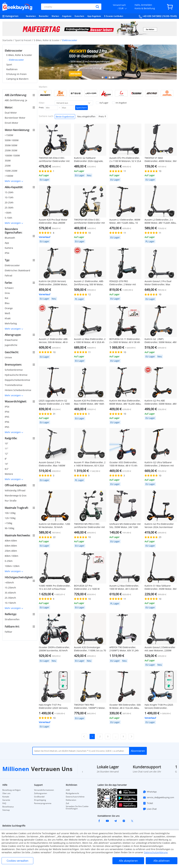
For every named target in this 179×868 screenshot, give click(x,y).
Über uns (6, 793)
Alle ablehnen (162, 861)
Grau (8, 293)
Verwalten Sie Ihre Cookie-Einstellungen (77, 808)
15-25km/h (11, 588)
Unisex (9, 357)
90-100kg (10, 528)
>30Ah (8, 213)
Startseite (7, 40)
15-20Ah (9, 192)
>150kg (9, 523)
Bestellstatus (8, 807)
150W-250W (11, 171)
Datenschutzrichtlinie (75, 797)
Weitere (9, 474)
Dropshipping (40, 800)
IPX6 (7, 422)
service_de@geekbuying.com (158, 798)
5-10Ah (9, 218)
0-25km (9, 561)
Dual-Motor (11, 113)
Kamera (9, 248)
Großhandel (39, 797)
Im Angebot (119, 103)
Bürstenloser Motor (15, 118)
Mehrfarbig (11, 323)
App (7, 243)
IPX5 (7, 417)
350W (8, 161)
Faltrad (9, 275)
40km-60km (11, 541)
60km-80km (11, 546)
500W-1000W (12, 140)
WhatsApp (150, 792)
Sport (9, 65)
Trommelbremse (14, 385)
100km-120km (12, 566)
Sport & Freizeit (23, 40)
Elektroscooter (13, 265)
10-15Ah (9, 197)
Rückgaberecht (72, 793)
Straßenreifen (12, 619)
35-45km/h (11, 593)
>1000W (9, 176)
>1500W (9, 135)
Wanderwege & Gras (16, 496)
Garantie (6, 800)
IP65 (7, 427)
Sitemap (6, 810)
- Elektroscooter (16, 60)
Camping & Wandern (17, 79)
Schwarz (10, 288)
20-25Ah (9, 202)
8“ (6, 459)
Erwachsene (11, 340)
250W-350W (11, 150)
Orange (9, 308)
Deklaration (71, 800)
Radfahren (12, 69)
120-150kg (10, 518)
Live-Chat (150, 809)
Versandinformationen (44, 790)
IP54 (7, 407)
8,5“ (7, 469)
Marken (55, 16)
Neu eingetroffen (86, 116)
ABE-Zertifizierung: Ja (16, 100)
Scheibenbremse (14, 370)
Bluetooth (10, 238)
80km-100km (12, 556)
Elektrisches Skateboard (18, 270)
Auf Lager (102, 103)
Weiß (8, 313)
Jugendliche (11, 345)
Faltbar (9, 632)
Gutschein (79, 16)
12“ (7, 454)
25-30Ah (9, 208)
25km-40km (11, 551)
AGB (68, 790)
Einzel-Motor (12, 123)
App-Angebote (94, 16)
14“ (7, 464)
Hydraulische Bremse (16, 375)
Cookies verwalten (18, 861)
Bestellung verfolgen (11, 790)
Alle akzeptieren (128, 861)
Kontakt (6, 797)
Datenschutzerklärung (156, 852)
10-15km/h (11, 603)
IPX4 (7, 253)
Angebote (67, 16)
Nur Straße (11, 501)
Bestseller (44, 16)
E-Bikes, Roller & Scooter (47, 40)
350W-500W (11, 145)
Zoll (67, 803)
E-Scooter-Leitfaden (114, 16)
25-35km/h (11, 598)
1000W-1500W (13, 155)
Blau (7, 303)
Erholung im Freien (16, 74)
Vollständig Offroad (15, 490)
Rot (7, 298)
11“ (7, 449)
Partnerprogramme (43, 803)
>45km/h (10, 583)
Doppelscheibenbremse (18, 380)
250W (8, 166)
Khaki (8, 318)
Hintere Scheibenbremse (18, 390)
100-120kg (10, 513)
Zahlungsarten (41, 793)
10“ (7, 443)
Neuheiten (31, 16)
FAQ (4, 803)
